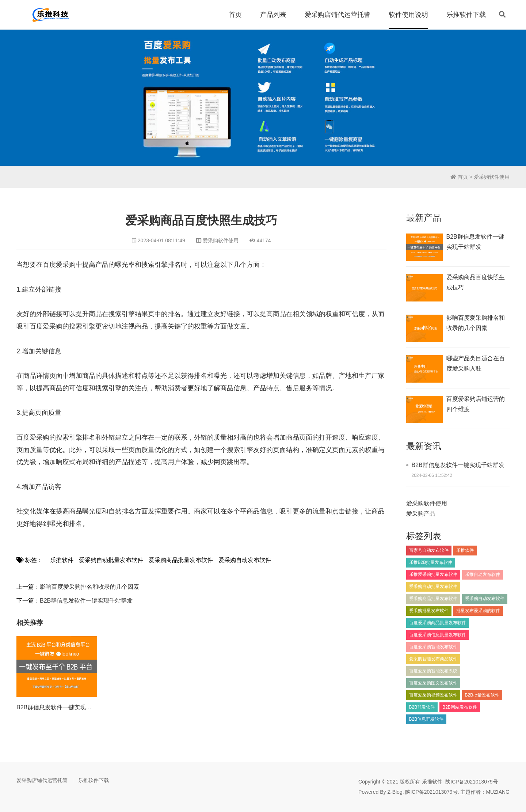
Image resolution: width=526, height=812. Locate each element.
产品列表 (273, 15)
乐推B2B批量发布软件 (431, 562)
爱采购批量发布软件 (429, 611)
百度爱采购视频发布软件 (433, 695)
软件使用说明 (408, 15)
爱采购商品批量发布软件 (181, 560)
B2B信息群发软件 (426, 719)
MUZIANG (498, 792)
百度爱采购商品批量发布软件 (438, 623)
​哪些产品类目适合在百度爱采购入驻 (476, 363)
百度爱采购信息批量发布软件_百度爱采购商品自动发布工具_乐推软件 (51, 15)
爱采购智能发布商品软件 (433, 659)
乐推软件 (62, 560)
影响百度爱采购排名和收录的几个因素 (89, 587)
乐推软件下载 (466, 15)
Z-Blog (395, 792)
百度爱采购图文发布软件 (433, 683)
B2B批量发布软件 (482, 695)
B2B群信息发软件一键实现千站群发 (86, 601)
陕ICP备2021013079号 (471, 782)
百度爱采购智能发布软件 (433, 647)
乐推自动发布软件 (483, 574)
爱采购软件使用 (492, 177)
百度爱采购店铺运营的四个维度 (476, 404)
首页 (235, 15)
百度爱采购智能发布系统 (433, 671)
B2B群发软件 (422, 707)
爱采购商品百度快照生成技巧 (476, 282)
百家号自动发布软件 (429, 550)
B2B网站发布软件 (460, 707)
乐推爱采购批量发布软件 (433, 574)
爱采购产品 (421, 514)
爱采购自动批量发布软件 (111, 560)
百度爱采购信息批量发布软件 (438, 635)
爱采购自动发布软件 (245, 560)
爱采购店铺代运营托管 (338, 15)
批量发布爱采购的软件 (478, 611)
